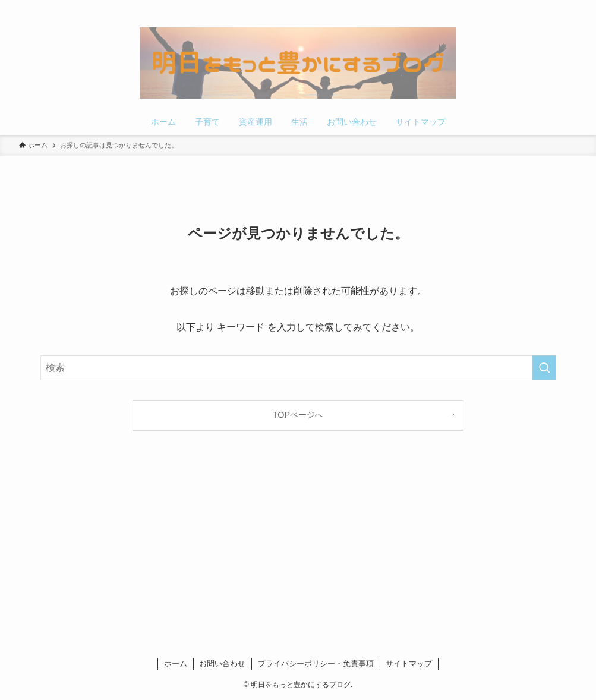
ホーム (176, 663)
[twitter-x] (523, 7)
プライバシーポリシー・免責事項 (316, 663)
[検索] (569, 7)
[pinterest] (538, 7)
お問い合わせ (222, 663)
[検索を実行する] (544, 368)
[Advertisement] (298, 547)
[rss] (554, 7)
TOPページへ (298, 415)
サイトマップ (409, 663)
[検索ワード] (298, 368)
